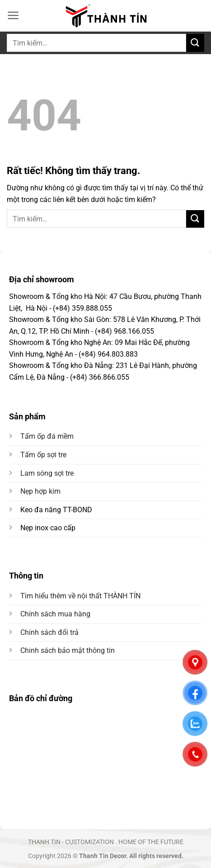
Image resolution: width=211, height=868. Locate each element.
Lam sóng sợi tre (47, 473)
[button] (13, 15)
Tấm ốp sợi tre (43, 455)
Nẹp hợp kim (40, 491)
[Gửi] (195, 43)
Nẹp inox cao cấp (48, 528)
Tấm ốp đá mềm (47, 436)
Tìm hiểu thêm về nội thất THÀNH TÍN (80, 596)
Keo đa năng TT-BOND (56, 510)
